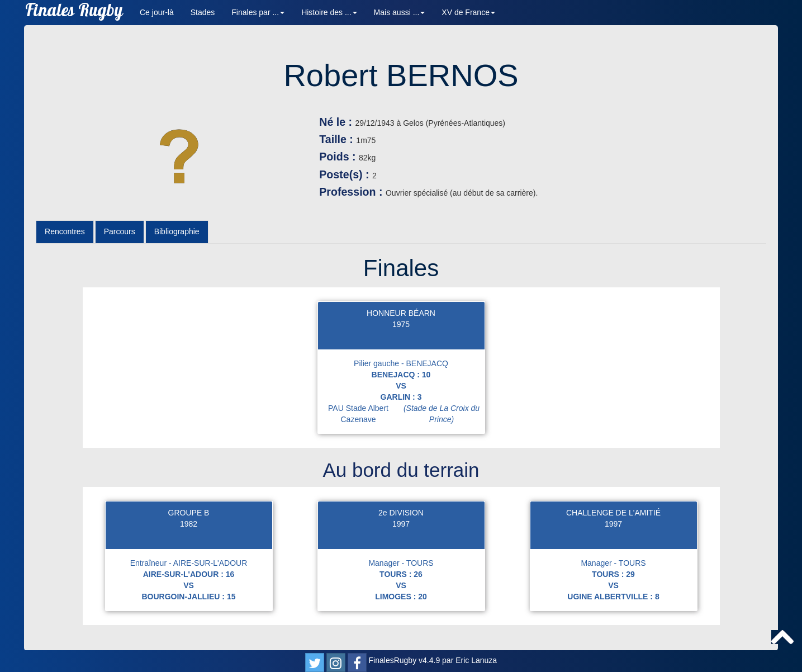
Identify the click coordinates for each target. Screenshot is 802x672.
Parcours (120, 231)
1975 (401, 324)
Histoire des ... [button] (329, 12)
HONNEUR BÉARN (401, 313)
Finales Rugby (74, 13)
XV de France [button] (468, 12)
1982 (189, 524)
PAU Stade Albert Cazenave (406, 414)
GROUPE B (189, 513)
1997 (401, 524)
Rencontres (65, 231)
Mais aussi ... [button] (400, 12)
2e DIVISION (401, 513)
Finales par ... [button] (258, 12)
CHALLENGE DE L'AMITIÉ (613, 513)
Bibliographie (177, 231)
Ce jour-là (157, 12)
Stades (203, 12)
